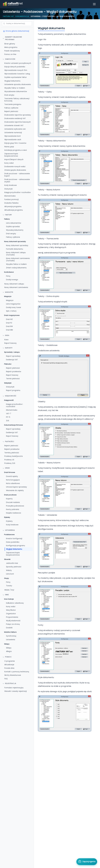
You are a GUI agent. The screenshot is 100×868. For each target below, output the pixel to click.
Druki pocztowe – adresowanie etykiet (17, 181)
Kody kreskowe (11, 185)
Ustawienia (9, 530)
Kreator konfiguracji (14, 539)
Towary (9, 586)
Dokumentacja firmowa (13, 425)
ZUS (8, 421)
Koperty (9, 499)
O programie (10, 661)
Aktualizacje (9, 665)
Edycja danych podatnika (15, 67)
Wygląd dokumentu (12, 81)
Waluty (9, 570)
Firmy (8, 276)
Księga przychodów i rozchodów (18, 192)
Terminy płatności (12, 453)
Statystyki (8, 189)
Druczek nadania (13, 502)
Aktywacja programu (13, 207)
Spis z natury (11, 311)
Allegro (9, 651)
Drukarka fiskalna (11, 203)
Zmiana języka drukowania (15, 170)
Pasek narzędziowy (12, 51)
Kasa (6, 335)
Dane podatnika (13, 542)
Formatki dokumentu (15, 249)
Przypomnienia (12, 617)
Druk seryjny (9, 95)
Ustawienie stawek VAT (14, 126)
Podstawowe (9, 535)
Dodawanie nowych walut (15, 167)
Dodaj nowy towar (14, 307)
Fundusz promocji (11, 199)
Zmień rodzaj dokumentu (16, 268)
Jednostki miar (12, 563)
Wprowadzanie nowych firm (16, 70)
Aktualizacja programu (14, 210)
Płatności (8, 364)
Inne (6, 595)
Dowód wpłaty (12, 476)
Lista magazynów (13, 304)
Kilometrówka (10, 196)
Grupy (6, 578)
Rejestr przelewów (14, 372)
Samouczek (9, 59)
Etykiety (7, 517)
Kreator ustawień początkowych (18, 63)
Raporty (7, 348)
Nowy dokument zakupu (14, 284)
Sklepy (7, 644)
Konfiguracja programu (16, 546)
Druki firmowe (10, 472)
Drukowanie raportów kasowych (18, 122)
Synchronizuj (11, 636)
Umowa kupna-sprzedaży (16, 487)
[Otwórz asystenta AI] (87, 862)
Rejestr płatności (11, 111)
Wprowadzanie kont (13, 136)
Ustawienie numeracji (13, 133)
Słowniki (7, 559)
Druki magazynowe (12, 315)
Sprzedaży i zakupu (12, 352)
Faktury (7, 219)
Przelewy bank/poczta (14, 456)
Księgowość (9, 396)
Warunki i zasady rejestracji (16, 691)
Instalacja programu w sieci (16, 150)
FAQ (6, 679)
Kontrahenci (9, 272)
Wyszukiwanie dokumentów (16, 92)
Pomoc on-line (10, 54)
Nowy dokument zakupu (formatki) (16, 254)
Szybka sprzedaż (13, 227)
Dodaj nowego (12, 280)
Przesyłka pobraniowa (15, 506)
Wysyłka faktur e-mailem (15, 88)
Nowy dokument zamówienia (16, 287)
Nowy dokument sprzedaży (15, 242)
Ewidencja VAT (12, 360)
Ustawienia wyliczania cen (15, 129)
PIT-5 (8, 417)
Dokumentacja (22, 16)
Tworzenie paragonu (13, 104)
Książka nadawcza (14, 513)
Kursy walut (9, 163)
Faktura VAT (8, 16)
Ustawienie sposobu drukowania (18, 84)
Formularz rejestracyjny (14, 688)
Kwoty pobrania (13, 509)
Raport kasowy (10, 343)
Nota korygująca (13, 480)
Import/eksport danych (14, 160)
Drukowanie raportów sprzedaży (18, 115)
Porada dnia (9, 668)
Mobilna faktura (10, 632)
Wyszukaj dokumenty (15, 230)
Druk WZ (9, 319)
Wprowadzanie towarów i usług (17, 74)
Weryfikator (11, 610)
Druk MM (9, 330)
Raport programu (13, 390)
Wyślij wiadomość (13, 621)
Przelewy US (9, 460)
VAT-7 (9, 414)
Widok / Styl (9, 590)
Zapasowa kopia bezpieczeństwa (11, 155)
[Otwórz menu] (94, 4)
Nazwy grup (9, 147)
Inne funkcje (9, 599)
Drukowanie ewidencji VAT (15, 118)
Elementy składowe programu (12, 38)
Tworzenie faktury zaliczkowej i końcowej (17, 100)
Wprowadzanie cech (13, 140)
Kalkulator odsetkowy (15, 603)
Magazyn (8, 292)
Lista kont (10, 574)
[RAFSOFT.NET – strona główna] (13, 4)
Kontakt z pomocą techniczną (17, 672)
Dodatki (9, 628)
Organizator (11, 614)
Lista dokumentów (14, 223)
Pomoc (7, 657)
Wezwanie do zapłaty (15, 490)
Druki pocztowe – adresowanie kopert (17, 175)
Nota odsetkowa (13, 483)
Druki (6, 468)
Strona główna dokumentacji (16, 31)
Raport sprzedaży (13, 356)
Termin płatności (13, 379)
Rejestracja (9, 683)
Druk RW (9, 326)
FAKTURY (7, 215)
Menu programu (11, 47)
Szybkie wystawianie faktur (16, 77)
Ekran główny (10, 44)
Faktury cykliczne (11, 108)
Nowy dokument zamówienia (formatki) (18, 260)
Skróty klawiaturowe (13, 675)
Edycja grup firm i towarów (15, 143)
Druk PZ (9, 323)
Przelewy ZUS (10, 463)
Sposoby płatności (14, 567)
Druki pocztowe (10, 495)
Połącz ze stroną (13, 624)
